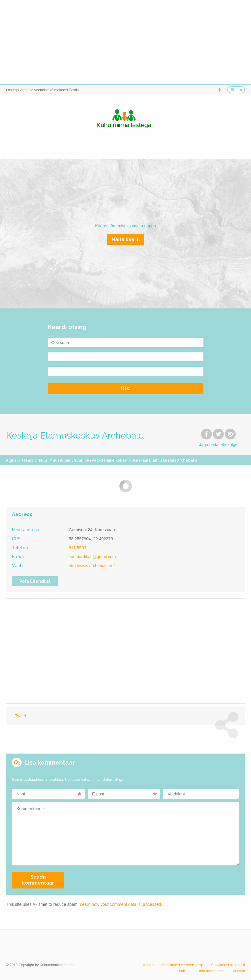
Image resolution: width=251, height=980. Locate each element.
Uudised (184, 971)
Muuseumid (60, 460)
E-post (125, 794)
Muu (43, 460)
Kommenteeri (30, 809)
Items (28, 460)
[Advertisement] (125, 42)
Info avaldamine (212, 971)
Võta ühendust (35, 581)
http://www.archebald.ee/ (92, 566)
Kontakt (239, 971)
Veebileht (176, 794)
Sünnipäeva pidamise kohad (101, 460)
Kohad (149, 965)
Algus (11, 460)
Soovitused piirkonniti (228, 965)
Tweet (20, 716)
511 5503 (77, 548)
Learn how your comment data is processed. (121, 904)
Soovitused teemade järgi (182, 965)
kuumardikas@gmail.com (92, 557)
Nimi (49, 794)
